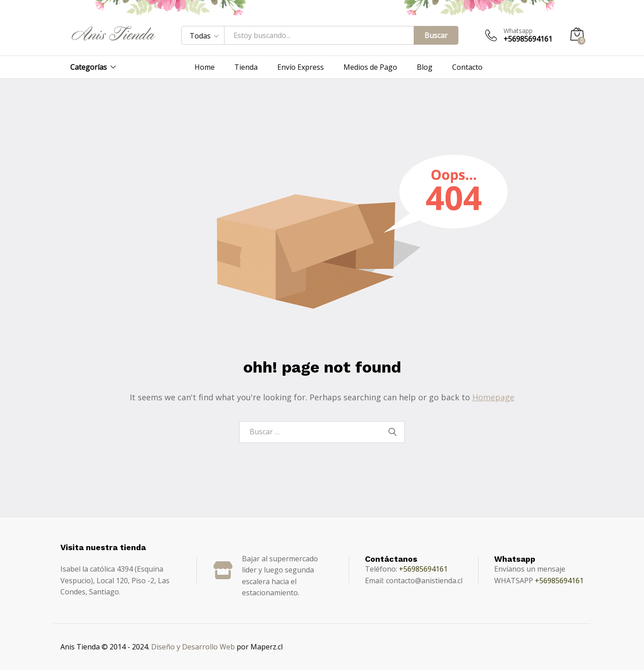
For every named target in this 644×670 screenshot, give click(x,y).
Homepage (493, 397)
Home (205, 67)
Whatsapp (518, 31)
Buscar (436, 35)
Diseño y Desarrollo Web (193, 647)
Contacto (467, 67)
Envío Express (301, 67)
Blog (425, 67)
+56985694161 (423, 569)
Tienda (246, 67)
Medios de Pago (370, 67)
